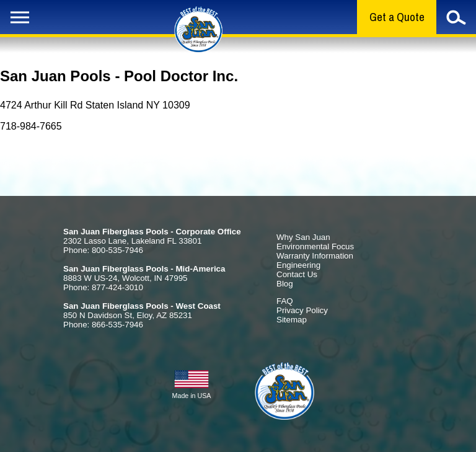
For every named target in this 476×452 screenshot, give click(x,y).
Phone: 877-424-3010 (103, 287)
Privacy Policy (302, 310)
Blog (285, 284)
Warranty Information (315, 256)
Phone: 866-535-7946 (103, 325)
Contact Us (297, 274)
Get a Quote (397, 17)
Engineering (298, 265)
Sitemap (292, 320)
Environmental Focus (315, 246)
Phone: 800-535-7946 (103, 250)
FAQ (285, 301)
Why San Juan (303, 237)
